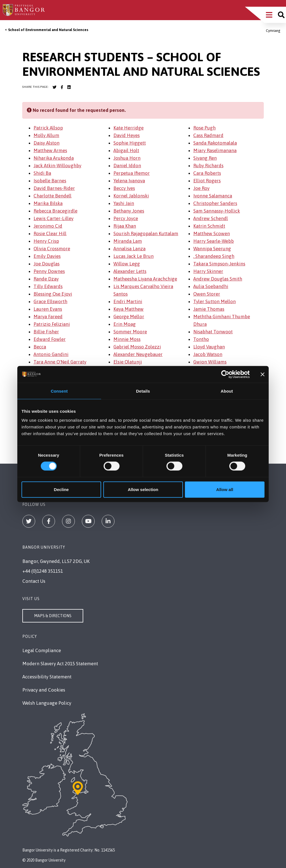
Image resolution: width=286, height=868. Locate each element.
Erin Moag (125, 324)
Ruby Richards (208, 166)
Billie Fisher (46, 332)
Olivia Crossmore (52, 249)
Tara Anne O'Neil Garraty (60, 362)
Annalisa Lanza (129, 249)
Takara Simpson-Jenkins (219, 264)
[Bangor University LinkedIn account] (69, 87)
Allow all (225, 489)
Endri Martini (128, 301)
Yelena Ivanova (129, 181)
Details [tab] (143, 391)
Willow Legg (127, 264)
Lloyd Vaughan (209, 347)
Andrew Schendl (211, 218)
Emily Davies (47, 256)
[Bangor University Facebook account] (62, 87)
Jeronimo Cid (48, 226)
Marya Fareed (48, 317)
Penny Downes (49, 271)
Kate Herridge (128, 128)
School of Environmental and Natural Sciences (48, 30)
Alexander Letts (130, 271)
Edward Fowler (50, 339)
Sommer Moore (130, 332)
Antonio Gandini (51, 354)
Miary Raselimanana (215, 150)
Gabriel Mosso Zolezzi (137, 347)
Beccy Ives (124, 188)
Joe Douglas (47, 264)
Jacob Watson (208, 354)
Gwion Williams (210, 362)
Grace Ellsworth (50, 301)
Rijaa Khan (125, 226)
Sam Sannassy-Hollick (217, 211)
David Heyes (127, 135)
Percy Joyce (126, 218)
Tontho (201, 339)
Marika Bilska (48, 203)
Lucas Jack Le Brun (134, 256)
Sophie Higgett (130, 143)
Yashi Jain (124, 203)
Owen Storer (207, 294)
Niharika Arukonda (54, 158)
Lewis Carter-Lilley (53, 218)
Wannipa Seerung (212, 249)
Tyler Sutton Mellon (214, 301)
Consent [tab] (59, 391)
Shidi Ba (42, 173)
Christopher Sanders (215, 203)
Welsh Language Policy (47, 703)
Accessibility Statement (47, 677)
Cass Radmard (208, 135)
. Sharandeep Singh (214, 256)
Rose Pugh (204, 128)
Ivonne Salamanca (213, 196)
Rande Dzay (46, 279)
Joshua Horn (127, 158)
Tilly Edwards (48, 286)
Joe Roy (201, 188)
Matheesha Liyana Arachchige (145, 279)
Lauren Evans (48, 309)
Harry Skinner (208, 271)
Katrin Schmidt (209, 226)
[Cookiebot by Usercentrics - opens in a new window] (225, 374)
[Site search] (281, 15)
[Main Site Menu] (269, 15)
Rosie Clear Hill (50, 233)
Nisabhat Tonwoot (213, 332)
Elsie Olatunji (128, 362)
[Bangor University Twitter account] (54, 87)
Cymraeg (273, 31)
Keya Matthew (128, 309)
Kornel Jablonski (131, 196)
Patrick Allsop (48, 128)
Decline (61, 489)
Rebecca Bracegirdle (55, 211)
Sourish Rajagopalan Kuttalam (146, 233)
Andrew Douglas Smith (218, 279)
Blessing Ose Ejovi (53, 294)
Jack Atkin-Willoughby (57, 166)
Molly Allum (46, 135)
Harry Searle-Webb (214, 241)
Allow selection (143, 489)
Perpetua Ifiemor (132, 173)
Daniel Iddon (127, 166)
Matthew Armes (50, 150)
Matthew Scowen (212, 233)
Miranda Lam (128, 241)
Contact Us (34, 581)
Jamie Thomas (209, 309)
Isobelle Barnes (50, 181)
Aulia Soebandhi (211, 286)
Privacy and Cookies (44, 690)
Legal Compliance (42, 650)
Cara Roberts (207, 173)
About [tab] (227, 391)
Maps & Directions (53, 616)
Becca (40, 347)
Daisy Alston (47, 143)
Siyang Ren (205, 158)
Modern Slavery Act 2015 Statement (60, 664)
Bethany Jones (129, 211)
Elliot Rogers (207, 181)
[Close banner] (263, 374)
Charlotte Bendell (53, 196)
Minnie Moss (127, 339)
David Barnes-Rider (54, 188)
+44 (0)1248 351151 (43, 571)
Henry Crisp (46, 241)
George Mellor (129, 317)
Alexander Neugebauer (138, 354)
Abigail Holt (126, 150)
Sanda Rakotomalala (215, 143)
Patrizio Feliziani (52, 324)
